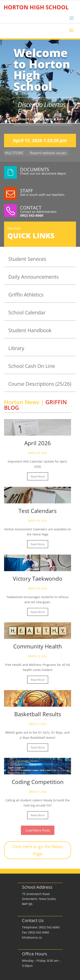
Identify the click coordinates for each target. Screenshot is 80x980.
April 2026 (38, 443)
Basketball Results (38, 714)
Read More (38, 476)
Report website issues (50, 153)
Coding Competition (38, 782)
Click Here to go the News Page (38, 850)
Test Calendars (38, 511)
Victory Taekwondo (38, 579)
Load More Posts (38, 830)
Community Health (38, 646)
